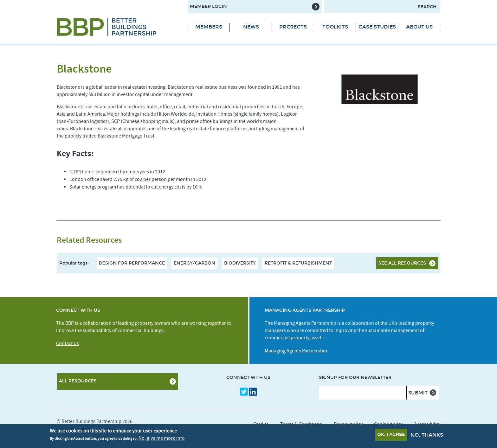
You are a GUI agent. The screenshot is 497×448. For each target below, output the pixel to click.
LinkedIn (253, 392)
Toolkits (335, 27)
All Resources (78, 381)
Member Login (208, 6)
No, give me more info (162, 439)
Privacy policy (348, 424)
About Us (419, 27)
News (251, 27)
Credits (261, 424)
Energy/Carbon (194, 263)
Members (209, 27)
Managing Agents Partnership (296, 351)
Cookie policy (388, 424)
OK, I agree (391, 435)
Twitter (244, 392)
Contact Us (68, 343)
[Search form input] (382, 6)
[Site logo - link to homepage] (117, 27)
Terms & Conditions (301, 424)
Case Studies (377, 27)
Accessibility (427, 424)
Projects (293, 27)
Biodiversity (240, 263)
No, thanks (427, 435)
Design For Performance (132, 263)
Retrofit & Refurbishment (298, 263)
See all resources (402, 263)
